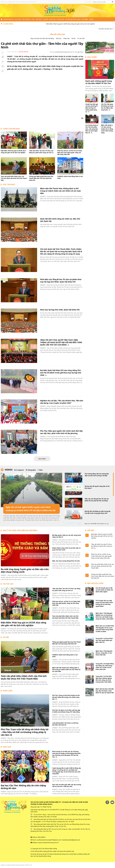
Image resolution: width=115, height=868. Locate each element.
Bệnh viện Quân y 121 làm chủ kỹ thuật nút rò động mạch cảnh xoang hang (107, 129)
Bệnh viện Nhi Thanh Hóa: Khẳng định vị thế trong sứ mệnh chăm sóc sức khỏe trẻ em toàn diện (61, 191)
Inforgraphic (32, 470)
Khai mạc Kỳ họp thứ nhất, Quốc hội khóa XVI (60, 310)
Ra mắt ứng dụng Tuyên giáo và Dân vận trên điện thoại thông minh (25, 571)
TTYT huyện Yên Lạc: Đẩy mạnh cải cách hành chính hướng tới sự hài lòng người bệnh (104, 603)
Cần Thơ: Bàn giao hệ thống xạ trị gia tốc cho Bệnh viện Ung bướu (107, 107)
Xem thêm (42, 459)
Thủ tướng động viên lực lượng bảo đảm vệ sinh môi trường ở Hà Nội (97, 475)
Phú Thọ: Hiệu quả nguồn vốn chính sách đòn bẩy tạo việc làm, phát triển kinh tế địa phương (61, 432)
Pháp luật (67, 38)
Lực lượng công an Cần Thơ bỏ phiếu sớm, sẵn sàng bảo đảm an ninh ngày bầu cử (92, 129)
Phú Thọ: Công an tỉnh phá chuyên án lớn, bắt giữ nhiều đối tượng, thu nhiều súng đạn (66, 697)
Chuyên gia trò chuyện (73, 19)
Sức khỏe (18, 19)
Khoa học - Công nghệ (57, 19)
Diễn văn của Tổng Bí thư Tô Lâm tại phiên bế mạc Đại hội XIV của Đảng (97, 500)
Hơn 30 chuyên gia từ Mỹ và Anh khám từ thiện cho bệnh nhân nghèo (104, 590)
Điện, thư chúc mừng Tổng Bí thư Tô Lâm (66, 561)
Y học (33, 19)
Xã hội (73, 38)
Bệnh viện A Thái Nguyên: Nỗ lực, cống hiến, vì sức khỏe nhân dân (104, 653)
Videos (91, 19)
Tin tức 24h (81, 38)
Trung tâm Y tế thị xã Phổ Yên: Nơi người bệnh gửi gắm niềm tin (104, 640)
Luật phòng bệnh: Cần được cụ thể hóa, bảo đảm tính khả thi (65, 724)
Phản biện (85, 19)
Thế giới (46, 19)
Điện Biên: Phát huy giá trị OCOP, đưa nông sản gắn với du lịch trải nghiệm (77, 24)
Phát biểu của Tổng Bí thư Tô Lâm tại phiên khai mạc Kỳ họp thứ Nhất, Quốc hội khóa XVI (61, 281)
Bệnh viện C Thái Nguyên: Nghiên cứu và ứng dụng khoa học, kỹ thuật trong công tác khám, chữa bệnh (105, 616)
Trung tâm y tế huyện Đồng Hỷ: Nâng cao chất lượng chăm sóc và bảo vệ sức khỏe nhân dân (105, 666)
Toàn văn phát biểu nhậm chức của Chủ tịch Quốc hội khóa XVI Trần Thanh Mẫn (14, 178)
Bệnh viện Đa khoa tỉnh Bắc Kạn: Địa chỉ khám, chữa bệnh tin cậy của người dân (105, 691)
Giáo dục (59, 38)
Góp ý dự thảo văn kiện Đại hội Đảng (42, 38)
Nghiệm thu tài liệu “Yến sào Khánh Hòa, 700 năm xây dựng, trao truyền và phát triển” (62, 402)
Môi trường (26, 19)
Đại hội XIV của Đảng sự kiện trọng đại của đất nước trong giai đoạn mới (98, 512)
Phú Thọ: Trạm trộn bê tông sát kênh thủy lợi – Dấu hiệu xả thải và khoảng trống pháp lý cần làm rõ (25, 732)
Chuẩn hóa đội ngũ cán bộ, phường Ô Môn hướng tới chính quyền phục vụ (92, 108)
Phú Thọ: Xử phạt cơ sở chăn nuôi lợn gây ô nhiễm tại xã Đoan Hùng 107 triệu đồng (66, 711)
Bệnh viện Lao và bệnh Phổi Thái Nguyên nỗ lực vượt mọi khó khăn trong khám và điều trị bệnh (105, 629)
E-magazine (20, 470)
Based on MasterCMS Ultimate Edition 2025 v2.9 (16, 865)
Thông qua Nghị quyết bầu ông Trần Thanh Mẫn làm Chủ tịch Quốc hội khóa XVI (41, 178)
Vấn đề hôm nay (9, 19)
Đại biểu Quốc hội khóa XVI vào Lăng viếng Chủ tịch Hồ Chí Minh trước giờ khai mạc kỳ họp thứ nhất (61, 373)
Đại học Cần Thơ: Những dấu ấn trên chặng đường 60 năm (23, 787)
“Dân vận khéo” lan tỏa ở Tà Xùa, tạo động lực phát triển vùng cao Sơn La (41, 152)
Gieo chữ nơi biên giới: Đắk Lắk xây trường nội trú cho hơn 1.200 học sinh (67, 785)
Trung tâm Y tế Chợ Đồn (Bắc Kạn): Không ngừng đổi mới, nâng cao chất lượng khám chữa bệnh (104, 679)
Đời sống (39, 19)
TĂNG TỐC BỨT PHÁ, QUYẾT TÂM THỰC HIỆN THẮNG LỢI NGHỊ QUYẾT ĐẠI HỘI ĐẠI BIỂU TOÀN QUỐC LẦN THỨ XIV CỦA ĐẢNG (61, 342)
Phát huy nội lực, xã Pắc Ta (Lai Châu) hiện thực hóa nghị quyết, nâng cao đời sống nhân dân (70, 152)
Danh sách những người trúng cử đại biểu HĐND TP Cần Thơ (99, 82)
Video (41, 470)
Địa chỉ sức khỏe (95, 583)
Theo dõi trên (62, 52)
